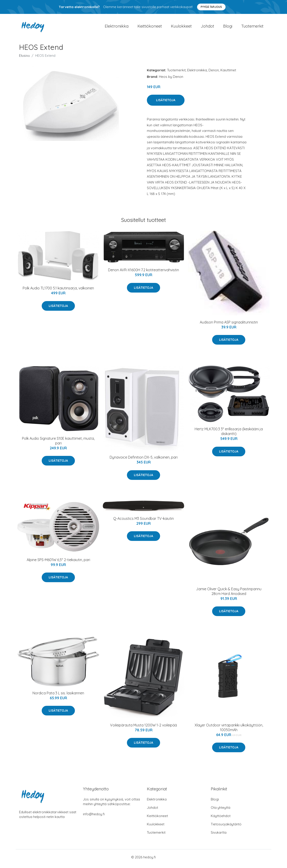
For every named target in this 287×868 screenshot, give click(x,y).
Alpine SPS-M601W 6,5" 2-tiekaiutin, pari (58, 563)
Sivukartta (219, 836)
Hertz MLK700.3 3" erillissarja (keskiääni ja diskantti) (229, 434)
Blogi (228, 28)
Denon (214, 73)
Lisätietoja (166, 103)
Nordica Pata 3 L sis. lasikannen (58, 696)
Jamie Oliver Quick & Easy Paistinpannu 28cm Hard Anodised (229, 594)
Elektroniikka (117, 28)
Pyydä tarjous (211, 7)
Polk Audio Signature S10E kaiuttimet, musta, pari (58, 444)
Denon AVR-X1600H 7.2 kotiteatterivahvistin (143, 273)
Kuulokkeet (181, 28)
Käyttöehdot (221, 819)
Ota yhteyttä (221, 811)
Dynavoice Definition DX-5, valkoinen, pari (144, 460)
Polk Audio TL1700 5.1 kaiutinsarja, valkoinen (58, 291)
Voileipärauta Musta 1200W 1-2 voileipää (143, 728)
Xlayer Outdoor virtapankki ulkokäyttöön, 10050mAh (229, 731)
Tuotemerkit (252, 28)
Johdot (207, 28)
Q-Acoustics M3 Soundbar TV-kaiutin (143, 522)
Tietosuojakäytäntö (226, 827)
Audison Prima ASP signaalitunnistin (229, 325)
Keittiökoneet (150, 28)
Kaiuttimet (228, 73)
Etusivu (24, 59)
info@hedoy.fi (94, 817)
